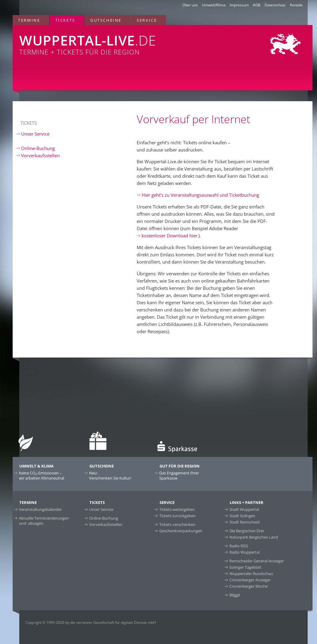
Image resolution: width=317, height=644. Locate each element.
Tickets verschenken (177, 524)
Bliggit (235, 595)
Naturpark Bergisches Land (254, 537)
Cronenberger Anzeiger (250, 580)
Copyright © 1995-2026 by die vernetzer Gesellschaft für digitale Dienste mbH (91, 622)
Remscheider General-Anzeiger (257, 561)
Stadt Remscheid (244, 522)
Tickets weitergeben (177, 509)
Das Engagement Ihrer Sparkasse (179, 475)
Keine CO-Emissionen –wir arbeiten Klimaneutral (42, 475)
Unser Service (35, 134)
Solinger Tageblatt (246, 567)
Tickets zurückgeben (177, 516)
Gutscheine (106, 20)
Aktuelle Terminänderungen (44, 521)
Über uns (190, 5)
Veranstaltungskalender (40, 509)
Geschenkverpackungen (181, 531)
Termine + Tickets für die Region (102, 41)
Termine (29, 20)
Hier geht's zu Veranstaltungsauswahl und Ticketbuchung (200, 195)
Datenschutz (275, 5)
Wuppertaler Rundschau (251, 574)
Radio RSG (239, 546)
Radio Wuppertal (244, 552)
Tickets (65, 20)
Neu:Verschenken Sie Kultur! (110, 475)
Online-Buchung (38, 148)
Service (147, 20)
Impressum (239, 5)
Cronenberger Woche (249, 586)
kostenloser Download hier (169, 236)
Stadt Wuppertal (244, 509)
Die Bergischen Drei (247, 531)
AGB (257, 5)
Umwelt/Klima (214, 5)
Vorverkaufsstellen (40, 155)
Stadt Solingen (242, 516)
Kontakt (296, 5)
